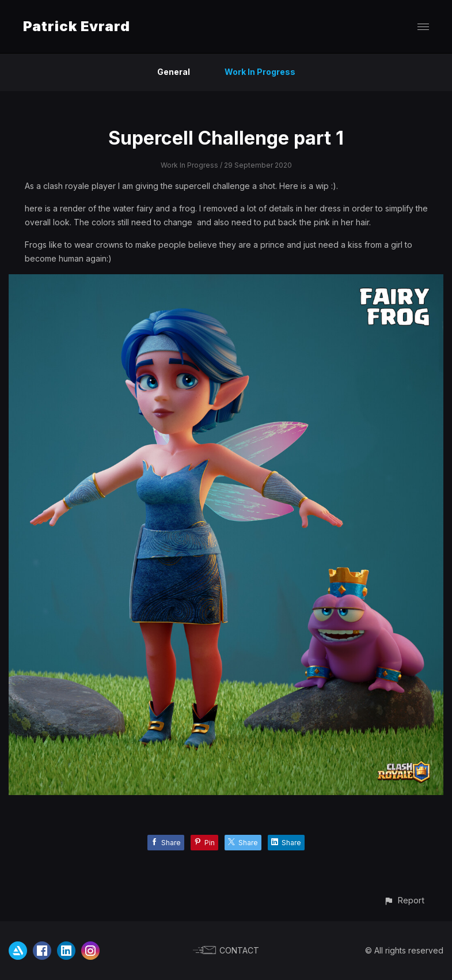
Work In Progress (260, 72)
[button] (404, 900)
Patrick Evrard (77, 26)
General (174, 72)
